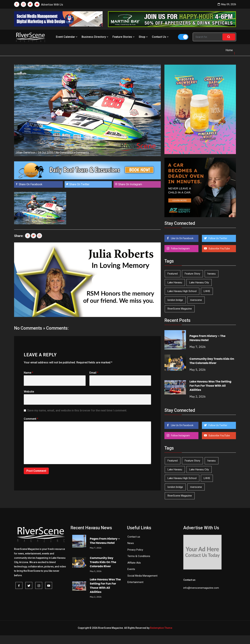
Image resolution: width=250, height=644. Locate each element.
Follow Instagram (180, 249)
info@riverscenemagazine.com (201, 588)
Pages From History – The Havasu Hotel (208, 338)
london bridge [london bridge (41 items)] (175, 300)
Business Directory (95, 37)
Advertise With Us (52, 5)
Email (94, 373)
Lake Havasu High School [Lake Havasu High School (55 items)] (182, 291)
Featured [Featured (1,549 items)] (173, 274)
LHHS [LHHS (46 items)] (207, 291)
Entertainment (135, 582)
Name (28, 373)
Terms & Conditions (139, 556)
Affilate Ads (134, 563)
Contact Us (161, 37)
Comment (31, 419)
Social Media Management (142, 576)
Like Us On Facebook (182, 238)
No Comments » (65, 153)
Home (229, 50)
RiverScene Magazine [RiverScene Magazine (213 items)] (180, 309)
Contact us (134, 537)
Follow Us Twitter (218, 238)
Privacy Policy (135, 550)
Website (29, 392)
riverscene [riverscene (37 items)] (196, 300)
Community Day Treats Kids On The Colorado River (212, 361)
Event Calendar (67, 37)
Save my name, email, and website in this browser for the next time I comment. (77, 410)
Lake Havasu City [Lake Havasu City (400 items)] (199, 282)
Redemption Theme (161, 628)
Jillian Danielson (25, 153)
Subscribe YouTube (219, 249)
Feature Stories (124, 37)
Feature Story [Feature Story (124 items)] (192, 274)
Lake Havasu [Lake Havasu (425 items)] (175, 282)
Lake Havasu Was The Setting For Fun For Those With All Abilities (211, 386)
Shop (144, 37)
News (131, 543)
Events (131, 569)
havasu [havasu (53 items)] (212, 274)
